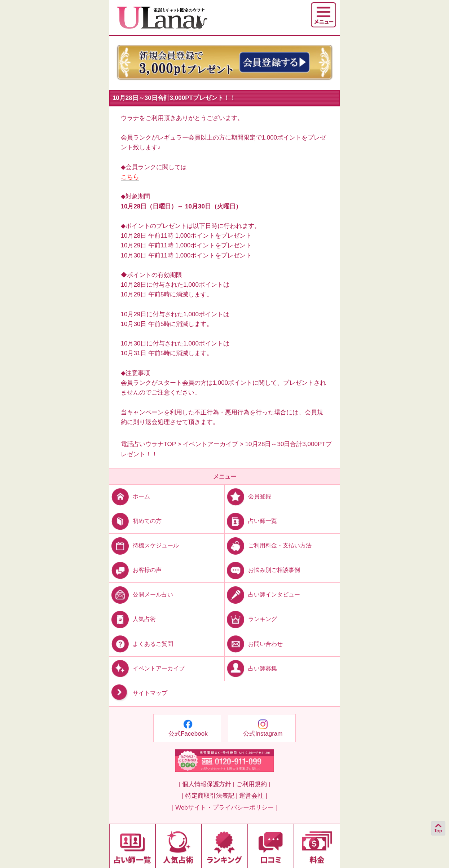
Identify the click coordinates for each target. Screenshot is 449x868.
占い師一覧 (251, 521)
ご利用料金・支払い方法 (268, 545)
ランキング (251, 619)
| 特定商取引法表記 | (210, 796)
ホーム (130, 496)
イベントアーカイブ (147, 668)
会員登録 (248, 496)
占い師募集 (251, 668)
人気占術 (133, 619)
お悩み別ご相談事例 (262, 570)
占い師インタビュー (262, 594)
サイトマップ (138, 693)
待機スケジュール (144, 545)
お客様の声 (135, 570)
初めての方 (135, 521)
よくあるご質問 (141, 644)
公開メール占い (141, 594)
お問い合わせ (254, 644)
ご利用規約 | (253, 784)
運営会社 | (253, 796)
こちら (130, 177)
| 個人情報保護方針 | (207, 784)
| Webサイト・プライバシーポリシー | (224, 808)
